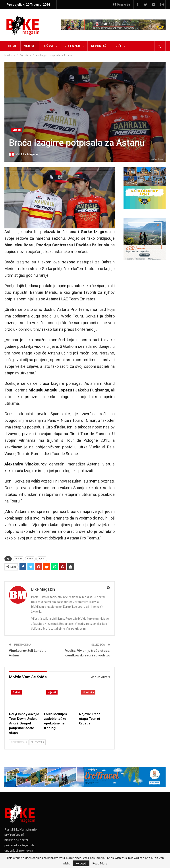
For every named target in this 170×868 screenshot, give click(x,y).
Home (12, 46)
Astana (18, 559)
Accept (81, 863)
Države (48, 46)
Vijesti (30, 46)
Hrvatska (88, 692)
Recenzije (73, 46)
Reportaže (100, 46)
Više (119, 46)
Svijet (16, 692)
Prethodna (19, 742)
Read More (100, 863)
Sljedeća (37, 742)
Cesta (30, 559)
